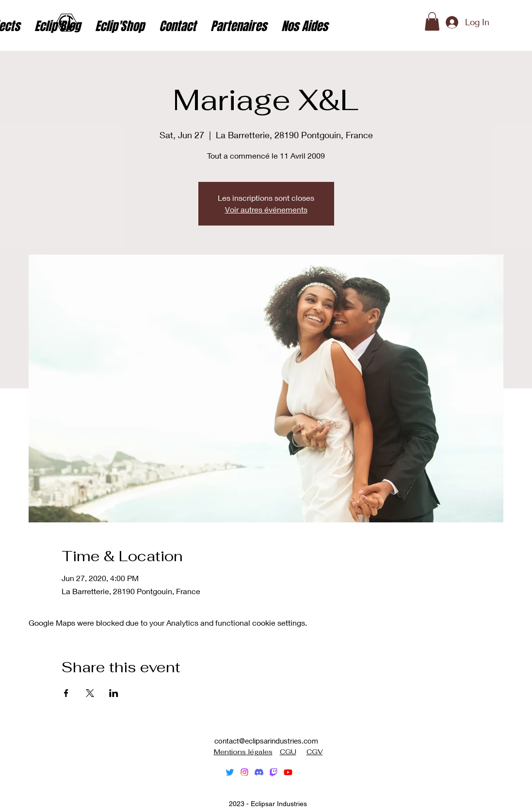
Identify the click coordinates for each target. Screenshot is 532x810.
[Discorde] (259, 772)
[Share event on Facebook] (66, 693)
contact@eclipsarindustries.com (266, 741)
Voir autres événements (266, 209)
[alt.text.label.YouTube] (288, 772)
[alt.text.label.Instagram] (244, 772)
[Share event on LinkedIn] (114, 693)
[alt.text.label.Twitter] (230, 772)
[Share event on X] (90, 693)
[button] (432, 21)
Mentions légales (243, 752)
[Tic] (274, 772)
